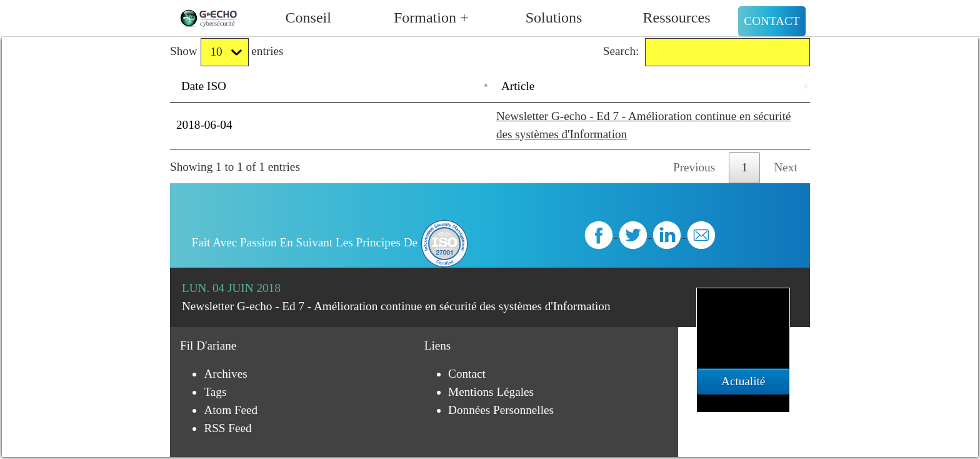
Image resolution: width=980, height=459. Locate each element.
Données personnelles (501, 410)
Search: (707, 52)
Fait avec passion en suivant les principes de (330, 242)
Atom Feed (231, 410)
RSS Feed (227, 428)
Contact (772, 21)
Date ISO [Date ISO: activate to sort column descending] (204, 86)
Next (786, 167)
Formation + (431, 18)
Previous (694, 167)
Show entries (227, 52)
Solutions (554, 18)
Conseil (308, 18)
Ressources (677, 18)
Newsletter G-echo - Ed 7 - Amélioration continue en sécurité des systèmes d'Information (396, 306)
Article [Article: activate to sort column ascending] (518, 86)
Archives (225, 374)
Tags (215, 392)
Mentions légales (491, 392)
